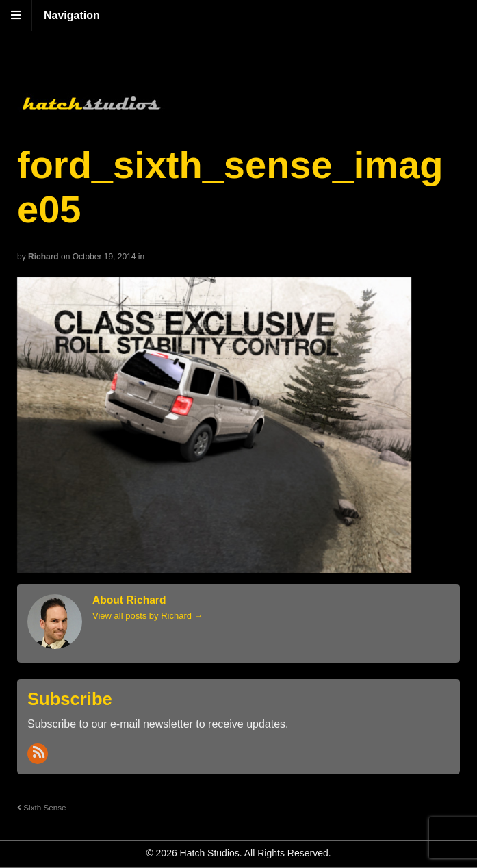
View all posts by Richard (148, 616)
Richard (43, 257)
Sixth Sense (42, 807)
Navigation (72, 15)
